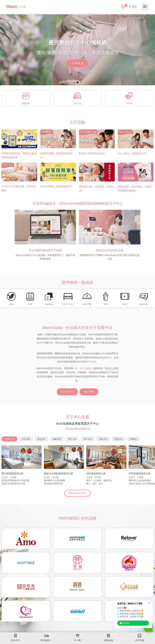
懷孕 (11, 304)
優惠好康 (144, 304)
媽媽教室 (49, 304)
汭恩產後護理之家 (96, 474)
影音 (125, 304)
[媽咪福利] (26, 96)
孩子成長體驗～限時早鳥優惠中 (56, 186)
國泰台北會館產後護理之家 (58, 474)
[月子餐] (129, 96)
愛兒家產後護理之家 (12, 474)
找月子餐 (87, 304)
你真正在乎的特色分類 (110, 250)
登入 (133, 7)
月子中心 (77, 103)
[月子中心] (77, 96)
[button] (74, 82)
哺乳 (106, 304)
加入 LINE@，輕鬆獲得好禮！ (133, 153)
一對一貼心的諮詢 (82, 368)
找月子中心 (68, 304)
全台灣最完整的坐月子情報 (45, 250)
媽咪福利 (26, 103)
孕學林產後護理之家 (140, 474)
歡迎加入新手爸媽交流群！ (93, 153)
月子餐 (129, 103)
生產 (30, 304)
